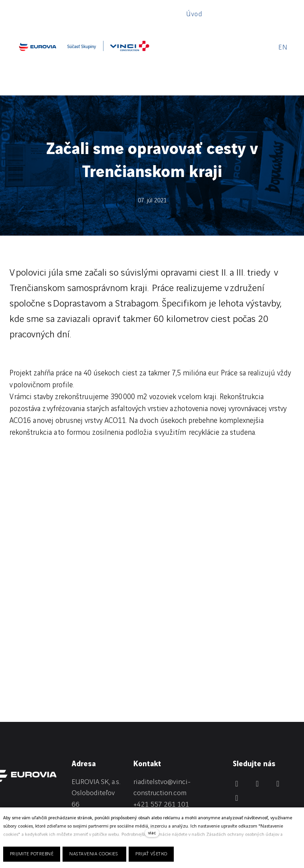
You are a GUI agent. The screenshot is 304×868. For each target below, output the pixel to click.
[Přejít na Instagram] (278, 718)
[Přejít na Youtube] (237, 733)
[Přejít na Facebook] (257, 718)
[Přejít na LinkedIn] (237, 718)
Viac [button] (245, 15)
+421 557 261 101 (161, 740)
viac (152, 833)
